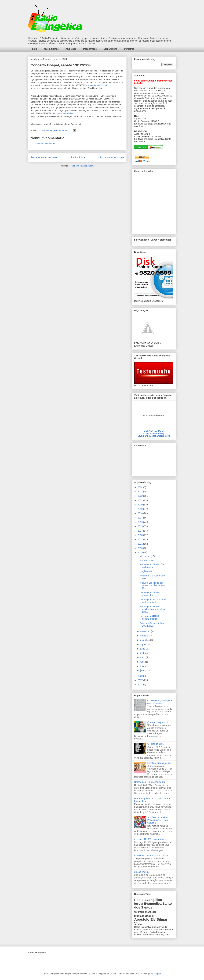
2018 (140, 513)
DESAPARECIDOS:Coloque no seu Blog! (154, 432)
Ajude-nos (71, 49)
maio (143, 657)
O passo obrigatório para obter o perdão (160, 702)
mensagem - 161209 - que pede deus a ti (153, 601)
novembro (146, 631)
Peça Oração (90, 49)
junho (143, 653)
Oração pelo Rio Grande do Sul (150, 782)
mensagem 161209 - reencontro (150, 594)
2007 (140, 680)
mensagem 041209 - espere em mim (150, 617)
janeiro (144, 670)
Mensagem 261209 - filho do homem (152, 566)
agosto (144, 644)
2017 (140, 518)
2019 (140, 509)
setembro (145, 640)
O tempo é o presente (158, 722)
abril (143, 662)
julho (143, 649)
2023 (140, 492)
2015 (140, 526)
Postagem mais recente (44, 158)
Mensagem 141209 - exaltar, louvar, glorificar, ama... (153, 609)
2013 (140, 535)
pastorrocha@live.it (98, 85)
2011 (140, 544)
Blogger (157, 974)
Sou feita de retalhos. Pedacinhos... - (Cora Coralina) (158, 820)
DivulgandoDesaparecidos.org (154, 436)
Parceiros (129, 49)
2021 (140, 500)
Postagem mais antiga (112, 158)
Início (35, 49)
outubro (144, 636)
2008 (140, 676)
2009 (140, 552)
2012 (140, 539)
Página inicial (78, 158)
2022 (140, 496)
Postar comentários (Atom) (81, 166)
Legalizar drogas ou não (159, 763)
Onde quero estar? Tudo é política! (151, 856)
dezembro (146, 556)
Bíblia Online (110, 49)
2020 (140, 505)
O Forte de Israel (156, 744)
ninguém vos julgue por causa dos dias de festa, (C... (153, 586)
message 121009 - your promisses (151, 839)
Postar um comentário (45, 144)
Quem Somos (51, 49)
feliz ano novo (147, 560)
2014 (140, 531)
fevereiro (145, 666)
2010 (140, 548)
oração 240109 (142, 872)
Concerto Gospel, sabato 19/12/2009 (152, 625)
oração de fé (146, 571)
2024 (140, 487)
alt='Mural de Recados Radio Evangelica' (154, 203)
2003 (140, 685)
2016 (140, 522)
